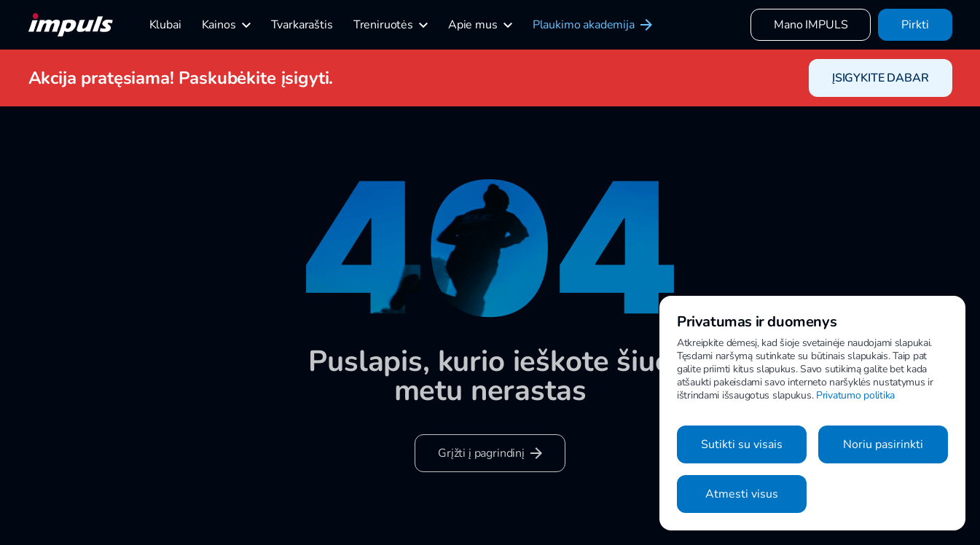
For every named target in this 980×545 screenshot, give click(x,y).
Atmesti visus (742, 494)
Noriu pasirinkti (883, 444)
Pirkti (915, 25)
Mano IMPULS (811, 25)
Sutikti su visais (742, 444)
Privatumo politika (855, 395)
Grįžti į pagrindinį (490, 453)
